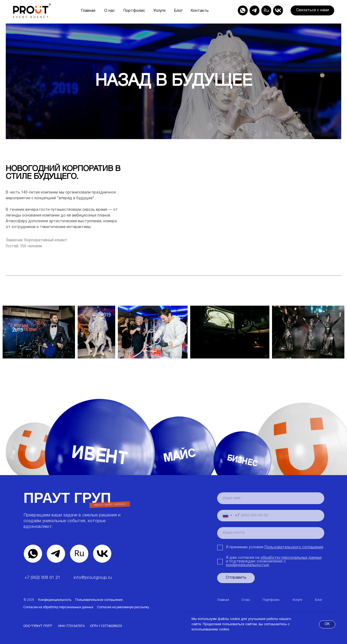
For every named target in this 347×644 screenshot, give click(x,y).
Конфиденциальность (55, 600)
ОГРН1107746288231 (106, 626)
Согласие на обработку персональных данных (58, 607)
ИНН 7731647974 (71, 626)
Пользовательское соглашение (99, 600)
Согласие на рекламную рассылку (123, 607)
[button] (312, 10)
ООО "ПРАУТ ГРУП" (38, 626)
